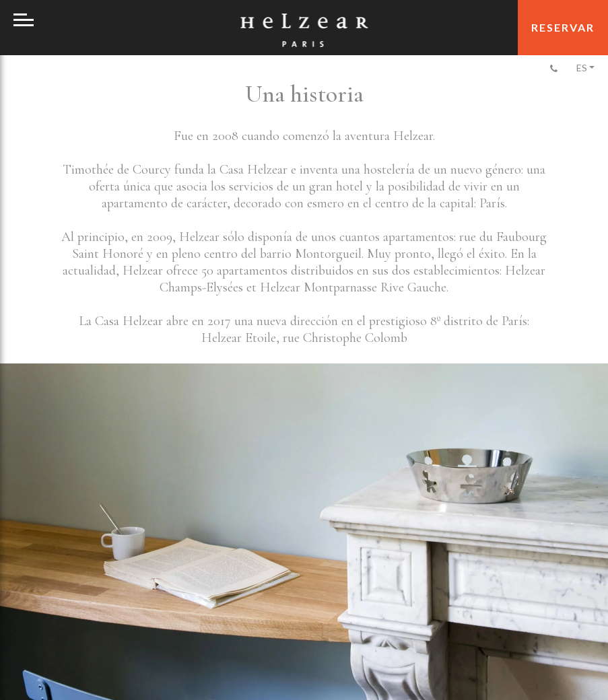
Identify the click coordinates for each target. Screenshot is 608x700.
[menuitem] (584, 68)
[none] (584, 68)
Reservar (563, 27)
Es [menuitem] (582, 68)
